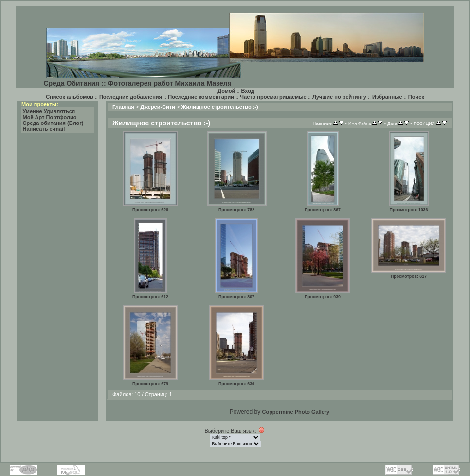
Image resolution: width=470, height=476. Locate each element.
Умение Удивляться (49, 111)
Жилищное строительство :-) (220, 107)
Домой (226, 91)
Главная (123, 107)
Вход (248, 91)
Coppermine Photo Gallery (296, 412)
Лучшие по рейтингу (339, 97)
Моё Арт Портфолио (50, 117)
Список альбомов (69, 97)
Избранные (387, 97)
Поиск (416, 97)
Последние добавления (131, 97)
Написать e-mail (44, 129)
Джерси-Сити (158, 107)
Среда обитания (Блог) (53, 123)
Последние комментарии (201, 97)
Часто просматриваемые (273, 97)
